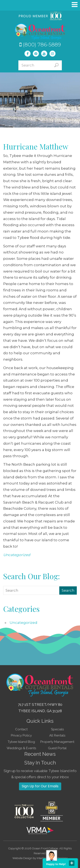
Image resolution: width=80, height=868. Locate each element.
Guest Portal (57, 748)
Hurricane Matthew (36, 146)
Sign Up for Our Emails (40, 786)
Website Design (22, 858)
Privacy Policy (21, 735)
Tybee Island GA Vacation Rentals (40, 32)
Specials (57, 729)
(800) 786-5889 (40, 45)
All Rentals (57, 735)
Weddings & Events (21, 748)
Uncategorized (17, 555)
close (72, 863)
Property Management (57, 742)
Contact (21, 729)
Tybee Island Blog (21, 742)
